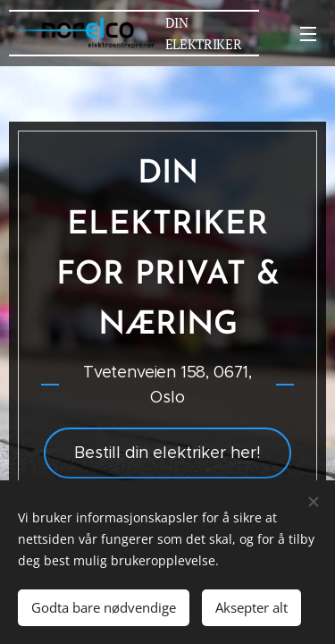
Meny (308, 34)
